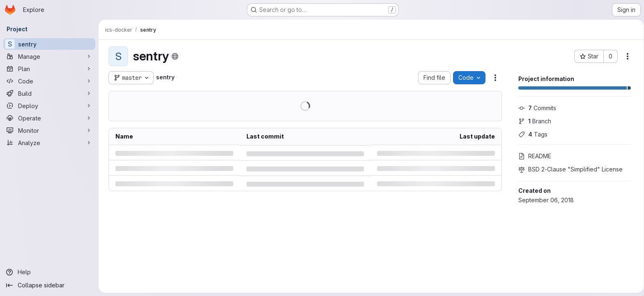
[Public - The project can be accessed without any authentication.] (173, 56)
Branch (533, 121)
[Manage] (49, 56)
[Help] (49, 272)
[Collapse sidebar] (49, 285)
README (533, 156)
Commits (536, 108)
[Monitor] (49, 130)
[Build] (49, 93)
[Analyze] (49, 143)
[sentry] (49, 44)
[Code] (49, 81)
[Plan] (49, 69)
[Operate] (49, 118)
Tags (531, 134)
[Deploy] (49, 106)
